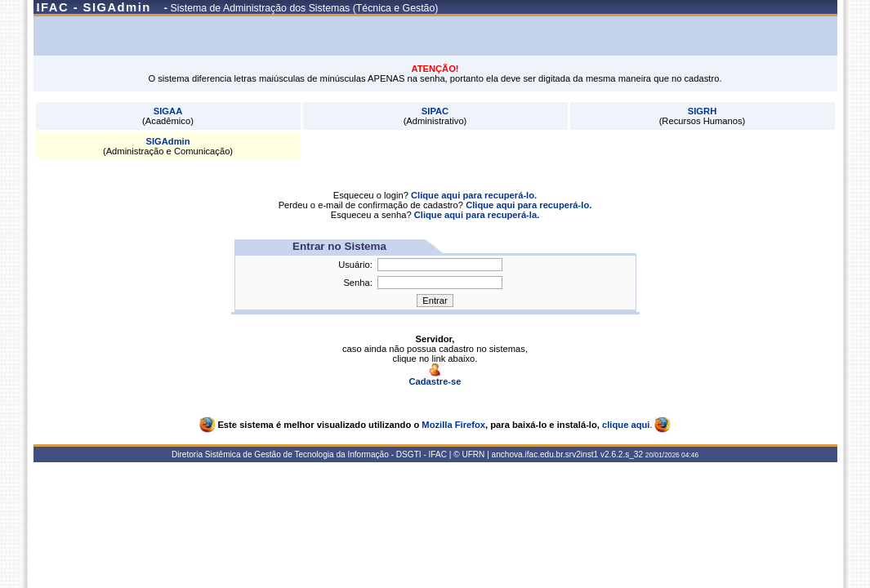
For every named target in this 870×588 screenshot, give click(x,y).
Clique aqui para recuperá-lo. (474, 195)
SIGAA (168, 111)
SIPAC (435, 111)
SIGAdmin (167, 141)
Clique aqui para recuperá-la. (477, 215)
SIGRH (702, 111)
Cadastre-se (435, 377)
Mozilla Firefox (453, 425)
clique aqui (626, 425)
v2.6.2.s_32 (622, 454)
